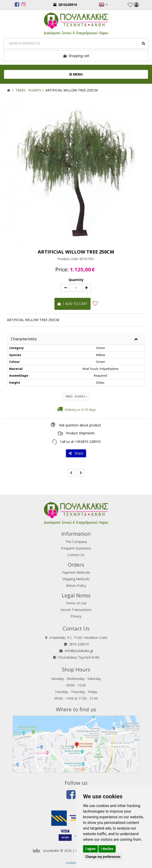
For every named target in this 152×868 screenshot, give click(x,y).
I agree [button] (90, 849)
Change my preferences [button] (103, 857)
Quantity (76, 280)
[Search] (76, 43)
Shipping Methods (76, 579)
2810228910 (65, 5)
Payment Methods (76, 572)
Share (76, 453)
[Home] (9, 90)
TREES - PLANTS (76, 396)
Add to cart (72, 304)
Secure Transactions (76, 610)
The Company (76, 542)
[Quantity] (76, 288)
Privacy (76, 616)
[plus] (87, 288)
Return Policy (76, 586)
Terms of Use (76, 603)
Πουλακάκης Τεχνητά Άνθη (79, 657)
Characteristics (24, 339)
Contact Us (76, 555)
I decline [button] (107, 849)
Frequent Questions (76, 548)
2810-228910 (79, 644)
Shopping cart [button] (76, 56)
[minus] (65, 288)
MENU (92, 74)
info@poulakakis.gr (79, 651)
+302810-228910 (88, 442)
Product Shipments (80, 433)
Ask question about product (80, 425)
